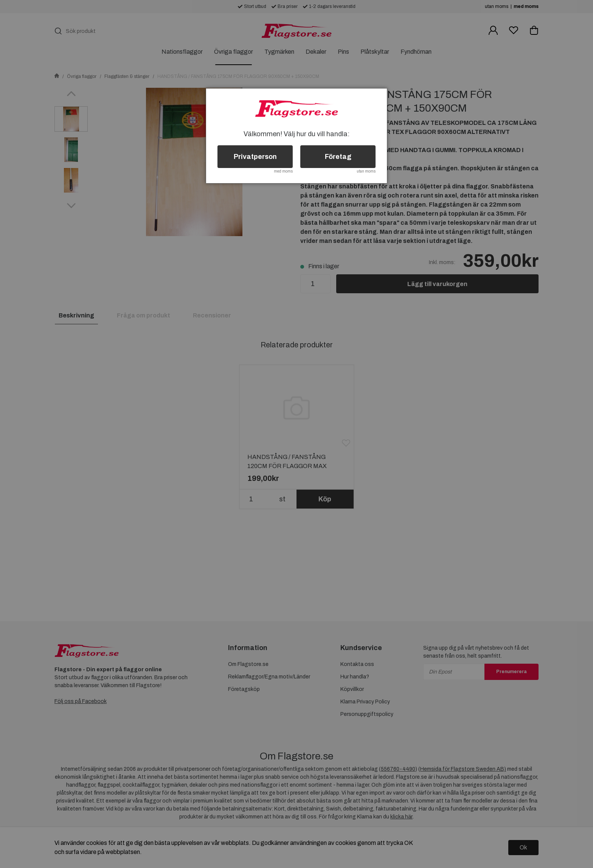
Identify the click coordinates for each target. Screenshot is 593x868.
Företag (338, 157)
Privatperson (255, 157)
